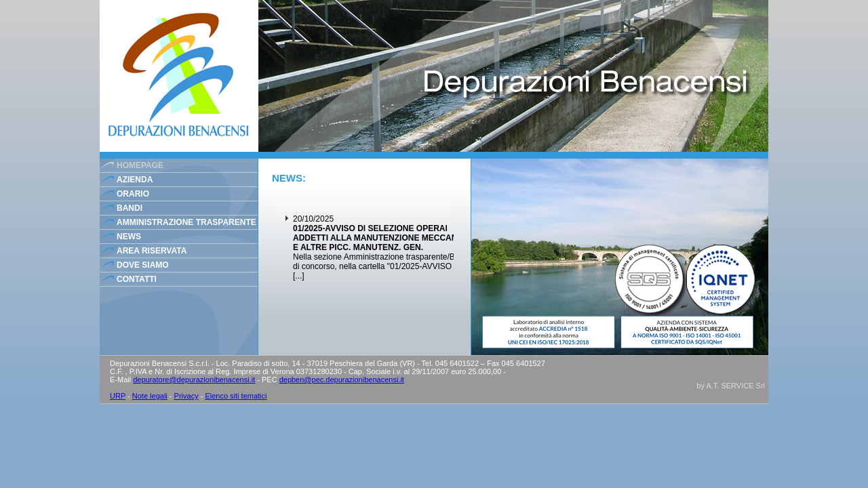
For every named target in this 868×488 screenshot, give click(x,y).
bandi (130, 208)
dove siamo (143, 265)
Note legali (150, 396)
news (129, 237)
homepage (140, 165)
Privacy (186, 396)
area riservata (152, 251)
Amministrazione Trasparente (186, 222)
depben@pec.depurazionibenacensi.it (342, 380)
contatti (137, 279)
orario (133, 194)
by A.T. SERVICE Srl (731, 386)
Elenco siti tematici (236, 396)
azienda (135, 180)
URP (118, 396)
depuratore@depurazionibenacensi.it (194, 380)
